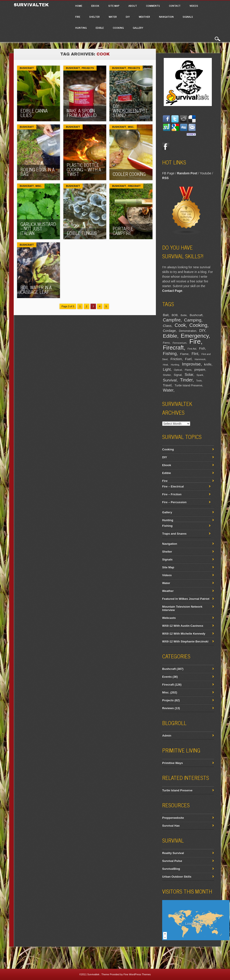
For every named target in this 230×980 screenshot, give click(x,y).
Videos (194, 6)
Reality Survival (173, 853)
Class (167, 326)
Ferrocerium (179, 343)
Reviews (168, 708)
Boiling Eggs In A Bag (38, 172)
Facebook (166, 146)
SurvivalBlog (171, 869)
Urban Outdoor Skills (177, 877)
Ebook (95, 6)
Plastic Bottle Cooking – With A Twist (84, 169)
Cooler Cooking (129, 174)
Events (167, 677)
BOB (175, 315)
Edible (100, 28)
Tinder (186, 380)
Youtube (206, 173)
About (133, 6)
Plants (188, 370)
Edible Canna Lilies (34, 113)
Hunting (81, 28)
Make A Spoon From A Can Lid (82, 113)
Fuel (188, 359)
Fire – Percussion (174, 502)
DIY (128, 17)
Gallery (138, 28)
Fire (78, 17)
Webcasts (169, 618)
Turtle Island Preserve (188, 385)
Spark (200, 375)
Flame (184, 354)
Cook (180, 325)
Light (167, 369)
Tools (199, 380)
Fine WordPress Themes (137, 974)
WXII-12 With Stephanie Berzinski (185, 641)
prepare (200, 369)
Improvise (191, 364)
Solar (189, 375)
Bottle (184, 315)
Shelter (94, 17)
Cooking (118, 28)
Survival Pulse (172, 861)
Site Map (114, 6)
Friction (176, 359)
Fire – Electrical (173, 486)
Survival (170, 380)
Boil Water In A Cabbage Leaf (36, 290)
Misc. (131, 127)
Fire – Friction (172, 494)
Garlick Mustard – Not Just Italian (38, 229)
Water (113, 17)
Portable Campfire (123, 231)
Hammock (200, 359)
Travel (167, 385)
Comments (153, 6)
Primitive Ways (172, 763)
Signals (188, 17)
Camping (193, 320)
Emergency (195, 336)
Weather (144, 17)
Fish (202, 348)
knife (208, 364)
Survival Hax (171, 826)
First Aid (192, 349)
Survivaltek (32, 5)
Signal (178, 375)
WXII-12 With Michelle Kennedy (184, 634)
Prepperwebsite (173, 818)
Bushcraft (27, 68)
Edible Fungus (82, 233)
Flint (195, 354)
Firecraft (134, 186)
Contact (175, 6)
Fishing (170, 353)
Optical (178, 370)
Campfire (172, 320)
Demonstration (187, 331)
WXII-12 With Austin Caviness (183, 626)
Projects (88, 68)
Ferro (166, 343)
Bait (166, 315)
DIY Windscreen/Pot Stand (130, 111)
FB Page (168, 173)
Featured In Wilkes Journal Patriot (186, 599)
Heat (165, 365)
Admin (167, 736)
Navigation (166, 17)
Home (79, 6)
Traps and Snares (174, 534)
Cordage (169, 331)
